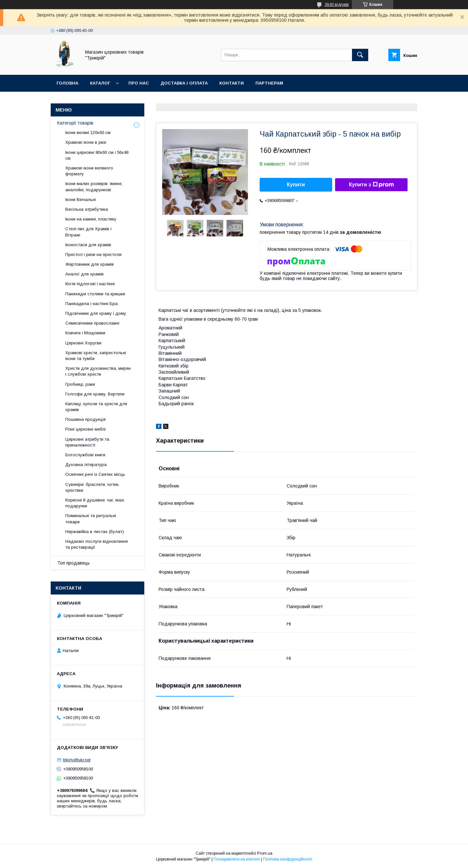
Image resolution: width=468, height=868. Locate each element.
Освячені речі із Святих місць (95, 474)
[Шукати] (360, 55)
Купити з (371, 185)
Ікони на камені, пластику (91, 219)
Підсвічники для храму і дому (96, 313)
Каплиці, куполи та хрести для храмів (96, 407)
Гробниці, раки (80, 384)
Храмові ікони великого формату (89, 171)
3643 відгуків (337, 5)
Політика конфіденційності (288, 859)
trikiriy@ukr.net (77, 760)
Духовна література (86, 465)
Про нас (139, 83)
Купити (296, 185)
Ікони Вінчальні (81, 200)
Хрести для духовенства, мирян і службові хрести (98, 371)
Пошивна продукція (85, 419)
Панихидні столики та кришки (95, 294)
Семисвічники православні (92, 323)
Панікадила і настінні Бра (91, 304)
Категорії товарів (75, 123)
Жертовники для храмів (90, 264)
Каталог (100, 83)
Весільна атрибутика (87, 209)
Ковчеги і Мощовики (85, 333)
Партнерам (269, 83)
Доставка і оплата (184, 83)
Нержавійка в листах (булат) (95, 532)
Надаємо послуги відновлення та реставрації (97, 544)
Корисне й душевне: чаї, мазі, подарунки (95, 503)
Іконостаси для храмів (88, 245)
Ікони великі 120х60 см (88, 133)
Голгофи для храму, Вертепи (95, 394)
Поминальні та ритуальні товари (91, 519)
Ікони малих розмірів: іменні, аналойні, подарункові (94, 187)
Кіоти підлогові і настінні (90, 284)
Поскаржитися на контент (237, 859)
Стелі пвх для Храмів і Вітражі (88, 232)
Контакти (232, 83)
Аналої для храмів (84, 274)
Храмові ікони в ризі (86, 142)
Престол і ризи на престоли (93, 254)
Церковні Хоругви (83, 343)
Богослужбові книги (85, 455)
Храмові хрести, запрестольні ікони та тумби (96, 356)
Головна (67, 83)
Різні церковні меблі (85, 429)
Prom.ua (265, 853)
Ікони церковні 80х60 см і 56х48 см (97, 155)
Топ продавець (73, 563)
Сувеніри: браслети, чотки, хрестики (92, 487)
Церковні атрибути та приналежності (87, 442)
